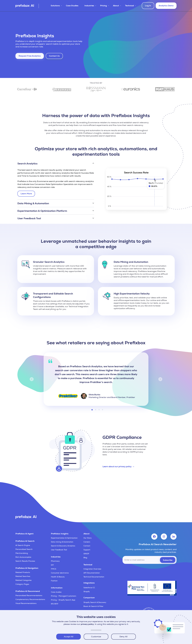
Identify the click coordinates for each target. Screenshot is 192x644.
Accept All (69, 637)
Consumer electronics (60, 573)
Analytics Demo (166, 6)
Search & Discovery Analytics (63, 546)
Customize (96, 637)
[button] (56, 164)
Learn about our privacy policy (117, 467)
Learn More (27, 194)
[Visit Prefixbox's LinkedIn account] (173, 537)
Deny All (123, 637)
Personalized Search (24, 549)
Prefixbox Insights (60, 534)
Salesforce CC (89, 588)
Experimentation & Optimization (64, 538)
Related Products (23, 572)
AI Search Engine (23, 545)
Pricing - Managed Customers (64, 596)
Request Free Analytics (30, 56)
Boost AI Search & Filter (93, 606)
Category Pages (22, 584)
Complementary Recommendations (30, 599)
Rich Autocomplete (23, 557)
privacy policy (87, 624)
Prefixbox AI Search (25, 541)
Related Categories (24, 580)
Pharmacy (55, 561)
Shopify (87, 592)
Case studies (56, 592)
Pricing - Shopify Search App (63, 600)
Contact (87, 546)
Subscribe (168, 560)
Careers (87, 542)
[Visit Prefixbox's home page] (27, 6)
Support (87, 550)
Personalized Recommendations (29, 595)
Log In (148, 6)
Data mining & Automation (62, 542)
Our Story (88, 538)
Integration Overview (92, 569)
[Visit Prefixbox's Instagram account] (164, 537)
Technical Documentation (94, 577)
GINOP (86, 554)
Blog (85, 558)
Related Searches (23, 576)
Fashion (54, 581)
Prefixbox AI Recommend (28, 591)
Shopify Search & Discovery (95, 602)
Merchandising (22, 553)
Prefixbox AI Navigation (27, 568)
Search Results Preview (25, 561)
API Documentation (92, 573)
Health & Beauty (58, 577)
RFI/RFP (55, 604)
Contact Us (54, 56)
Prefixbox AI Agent (24, 534)
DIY (52, 565)
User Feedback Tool (59, 550)
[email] (150, 560)
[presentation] (158, 571)
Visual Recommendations (26, 603)
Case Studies (72, 6)
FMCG (54, 569)
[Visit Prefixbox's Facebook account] (154, 537)
